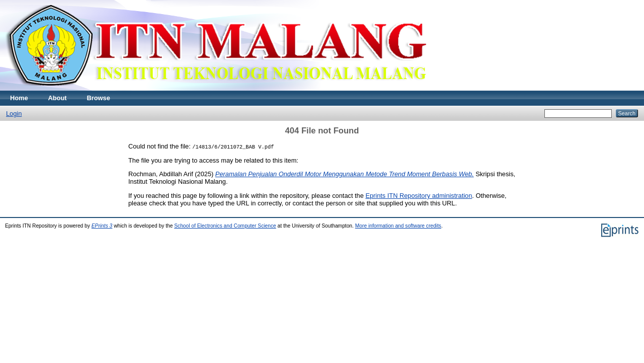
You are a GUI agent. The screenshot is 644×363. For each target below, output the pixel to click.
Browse (99, 98)
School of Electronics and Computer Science (225, 226)
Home (19, 98)
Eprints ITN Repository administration (419, 196)
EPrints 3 (102, 226)
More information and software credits (398, 226)
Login (14, 114)
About (58, 98)
